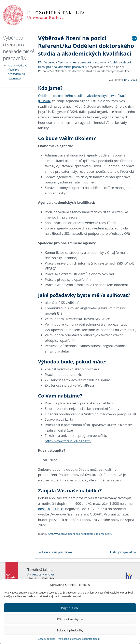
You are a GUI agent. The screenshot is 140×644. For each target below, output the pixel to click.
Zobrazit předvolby (70, 630)
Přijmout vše (70, 608)
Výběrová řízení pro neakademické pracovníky (19, 48)
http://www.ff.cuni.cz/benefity (68, 441)
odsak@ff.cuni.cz (51, 509)
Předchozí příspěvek (55, 552)
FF (40, 62)
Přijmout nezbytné (70, 619)
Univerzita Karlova (40, 574)
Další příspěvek (123, 552)
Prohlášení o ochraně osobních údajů (79, 639)
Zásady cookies (47, 639)
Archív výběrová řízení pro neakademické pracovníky (80, 534)
